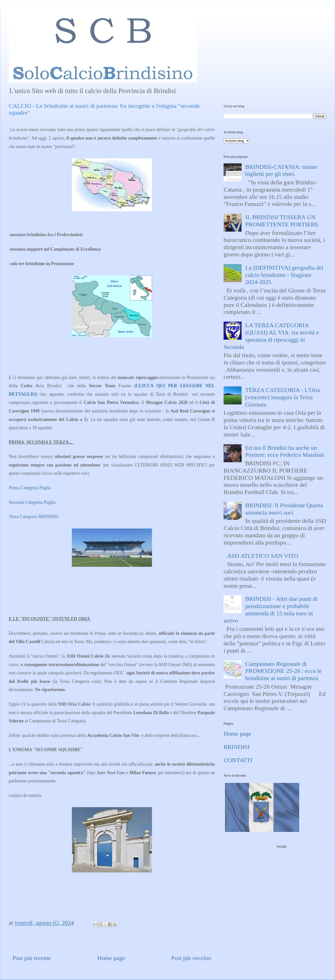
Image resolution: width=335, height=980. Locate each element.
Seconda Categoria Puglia (32, 502)
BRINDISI (237, 747)
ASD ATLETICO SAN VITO (263, 556)
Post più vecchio (191, 958)
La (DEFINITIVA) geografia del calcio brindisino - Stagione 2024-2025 (284, 275)
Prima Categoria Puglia (30, 488)
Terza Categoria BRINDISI (34, 517)
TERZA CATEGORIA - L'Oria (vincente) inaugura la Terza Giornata (283, 397)
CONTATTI (238, 760)
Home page (111, 958)
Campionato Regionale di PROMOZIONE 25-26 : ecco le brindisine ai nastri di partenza (284, 671)
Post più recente (32, 958)
